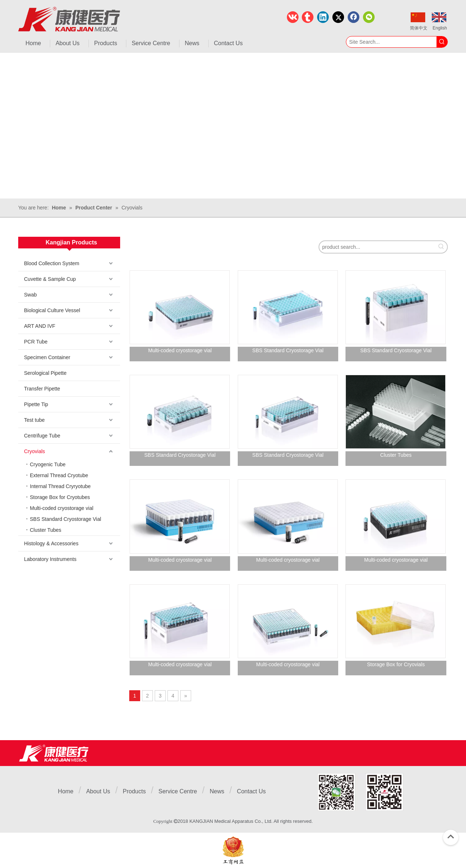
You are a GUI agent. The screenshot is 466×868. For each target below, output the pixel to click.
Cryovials (35, 451)
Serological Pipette (45, 373)
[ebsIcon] (233, 850)
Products (134, 791)
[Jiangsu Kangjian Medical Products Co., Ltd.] (54, 753)
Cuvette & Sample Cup (50, 279)
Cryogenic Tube (48, 464)
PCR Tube (36, 342)
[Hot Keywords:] (442, 42)
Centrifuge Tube (42, 436)
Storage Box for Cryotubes (60, 497)
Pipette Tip (36, 404)
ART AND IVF (40, 326)
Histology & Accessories (51, 543)
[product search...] (377, 247)
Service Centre (178, 791)
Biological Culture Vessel (52, 310)
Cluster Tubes (46, 530)
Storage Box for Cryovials (396, 664)
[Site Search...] (391, 42)
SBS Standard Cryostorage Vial (66, 519)
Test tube (34, 420)
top (451, 837)
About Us (98, 791)
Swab (30, 295)
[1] (360, 792)
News (217, 791)
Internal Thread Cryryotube (60, 486)
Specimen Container (47, 357)
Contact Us (251, 791)
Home (66, 791)
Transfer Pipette (42, 389)
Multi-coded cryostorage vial (62, 508)
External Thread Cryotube (59, 475)
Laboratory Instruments (50, 559)
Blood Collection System (52, 263)
